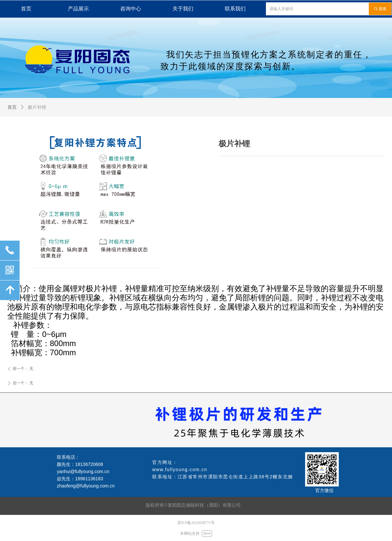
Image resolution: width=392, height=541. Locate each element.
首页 (12, 107)
